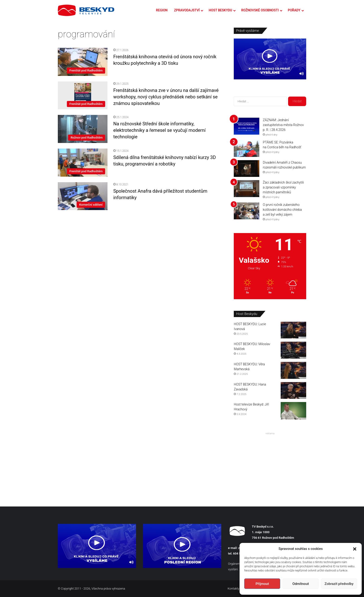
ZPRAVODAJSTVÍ (187, 10)
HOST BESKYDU (220, 10)
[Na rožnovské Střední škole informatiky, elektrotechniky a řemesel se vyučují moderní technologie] (83, 129)
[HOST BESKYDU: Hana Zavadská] (293, 391)
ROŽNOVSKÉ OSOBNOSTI (260, 10)
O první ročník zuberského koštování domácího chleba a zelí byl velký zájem (282, 210)
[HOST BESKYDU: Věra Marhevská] (293, 370)
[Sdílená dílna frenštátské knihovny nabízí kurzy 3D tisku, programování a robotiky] (83, 163)
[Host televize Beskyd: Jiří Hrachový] (293, 411)
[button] (355, 549)
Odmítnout (301, 584)
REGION (162, 10)
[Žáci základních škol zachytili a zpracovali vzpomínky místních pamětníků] (247, 189)
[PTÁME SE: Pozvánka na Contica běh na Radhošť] (247, 148)
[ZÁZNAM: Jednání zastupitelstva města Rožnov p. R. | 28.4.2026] (247, 126)
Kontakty (234, 589)
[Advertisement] (270, 466)
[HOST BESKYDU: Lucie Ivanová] (293, 330)
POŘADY (294, 10)
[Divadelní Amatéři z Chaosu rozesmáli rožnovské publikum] (247, 169)
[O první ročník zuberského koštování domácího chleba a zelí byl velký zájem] (247, 211)
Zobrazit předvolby (339, 584)
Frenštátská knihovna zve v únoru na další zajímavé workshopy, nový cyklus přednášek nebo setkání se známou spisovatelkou (166, 97)
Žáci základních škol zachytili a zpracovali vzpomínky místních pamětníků (283, 187)
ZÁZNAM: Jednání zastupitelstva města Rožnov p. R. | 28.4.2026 (283, 125)
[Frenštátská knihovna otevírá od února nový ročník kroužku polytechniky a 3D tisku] (83, 62)
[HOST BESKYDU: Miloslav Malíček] (293, 350)
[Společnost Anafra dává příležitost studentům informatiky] (83, 196)
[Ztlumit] (302, 74)
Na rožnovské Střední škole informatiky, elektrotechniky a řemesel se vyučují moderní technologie (159, 130)
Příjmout (262, 584)
